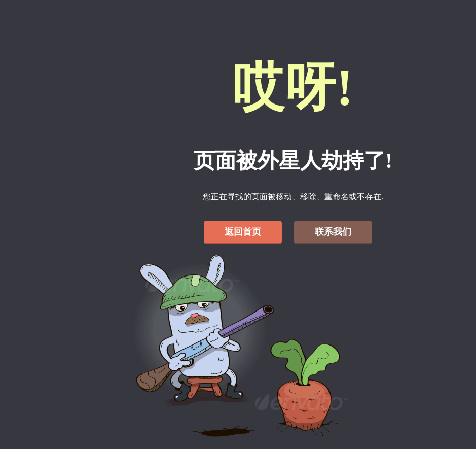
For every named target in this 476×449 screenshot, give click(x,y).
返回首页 (243, 232)
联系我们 (333, 232)
